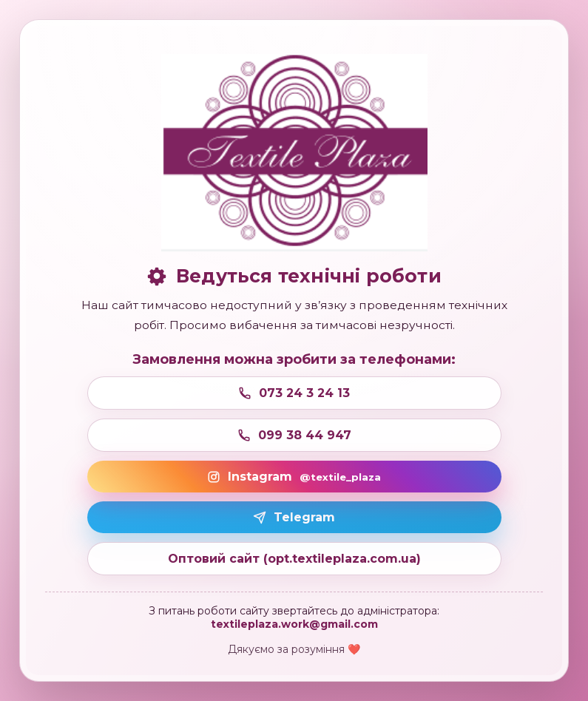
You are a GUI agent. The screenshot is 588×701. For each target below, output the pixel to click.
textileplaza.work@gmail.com (294, 624)
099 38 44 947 (294, 435)
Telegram (294, 517)
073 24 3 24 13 (294, 393)
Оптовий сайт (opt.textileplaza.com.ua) (294, 559)
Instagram (294, 477)
